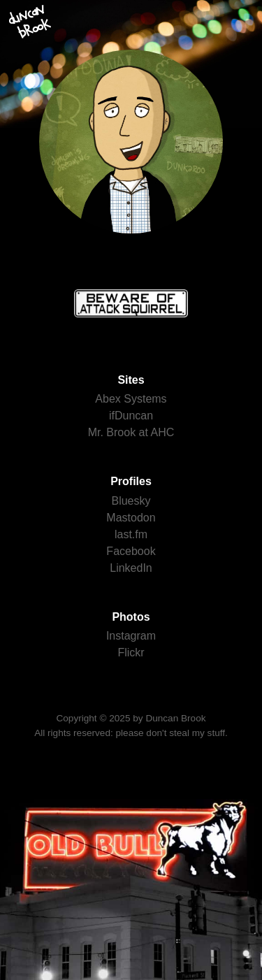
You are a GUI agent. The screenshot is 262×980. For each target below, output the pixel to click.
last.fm (131, 534)
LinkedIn (131, 568)
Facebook (131, 551)
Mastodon (131, 518)
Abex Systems (131, 399)
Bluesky (131, 501)
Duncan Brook (175, 718)
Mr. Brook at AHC (131, 432)
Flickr (131, 653)
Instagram (131, 636)
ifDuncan (131, 416)
